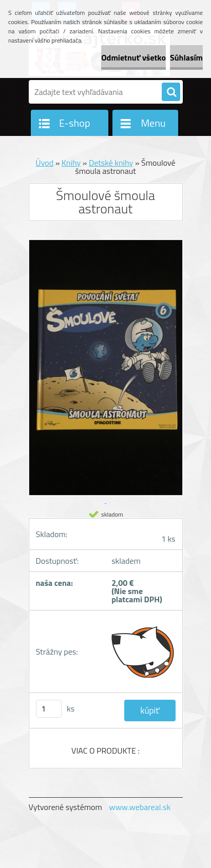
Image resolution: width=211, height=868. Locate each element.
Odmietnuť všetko (133, 57)
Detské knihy (111, 163)
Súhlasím (186, 57)
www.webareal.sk (140, 807)
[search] (171, 92)
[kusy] (49, 709)
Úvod (44, 163)
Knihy (71, 163)
